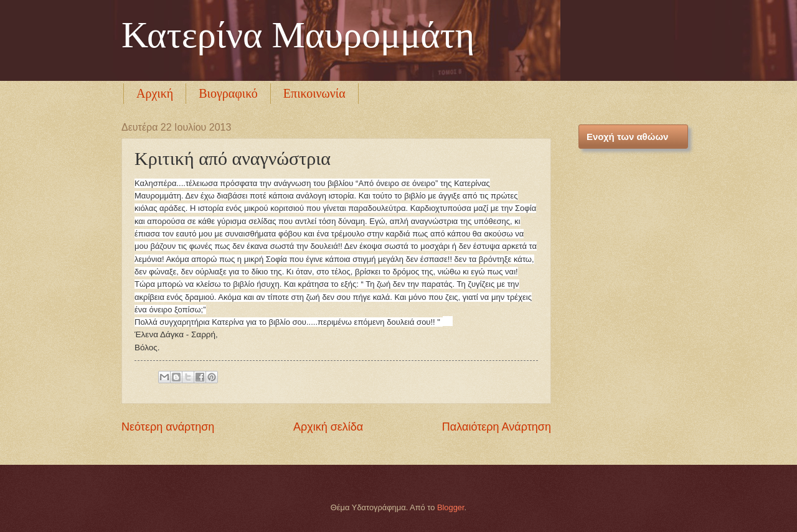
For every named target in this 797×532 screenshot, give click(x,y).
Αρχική (155, 93)
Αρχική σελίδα (328, 427)
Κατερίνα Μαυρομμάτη (298, 35)
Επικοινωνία (314, 93)
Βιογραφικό (228, 93)
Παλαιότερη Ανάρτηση (497, 427)
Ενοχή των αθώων (627, 137)
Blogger (451, 507)
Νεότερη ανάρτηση (168, 427)
